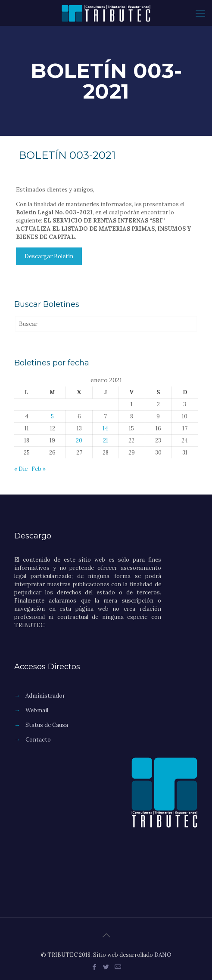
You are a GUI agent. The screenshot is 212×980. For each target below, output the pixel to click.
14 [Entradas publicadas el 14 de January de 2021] (105, 428)
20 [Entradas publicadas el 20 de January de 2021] (79, 441)
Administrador (45, 696)
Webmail (37, 710)
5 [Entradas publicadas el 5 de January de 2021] (52, 416)
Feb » (39, 469)
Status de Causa (47, 725)
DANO (163, 955)
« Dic (21, 469)
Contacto (38, 740)
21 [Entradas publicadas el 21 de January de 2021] (106, 441)
